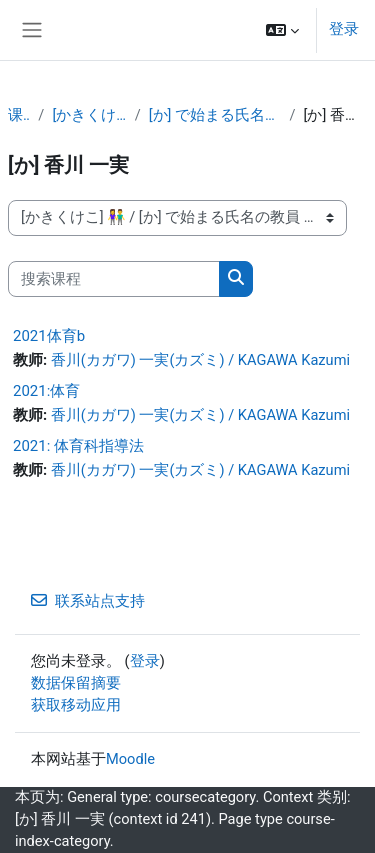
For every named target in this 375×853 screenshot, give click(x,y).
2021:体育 (46, 391)
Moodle (130, 759)
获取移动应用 (76, 705)
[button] (282, 30)
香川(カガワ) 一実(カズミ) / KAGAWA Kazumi (200, 360)
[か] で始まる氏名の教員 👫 (215, 115)
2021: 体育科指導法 (78, 446)
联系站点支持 (88, 601)
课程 (19, 115)
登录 (344, 29)
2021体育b (49, 336)
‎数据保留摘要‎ (76, 683)
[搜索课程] (114, 279)
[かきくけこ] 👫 (89, 115)
